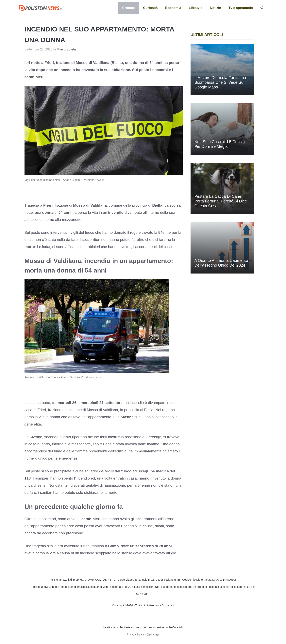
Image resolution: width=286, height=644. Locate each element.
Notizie (215, 8)
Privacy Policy (135, 635)
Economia (173, 8)
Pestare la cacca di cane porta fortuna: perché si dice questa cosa (221, 201)
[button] (262, 8)
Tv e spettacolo (241, 8)
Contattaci (168, 605)
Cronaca (129, 8)
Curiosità (150, 8)
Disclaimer (153, 635)
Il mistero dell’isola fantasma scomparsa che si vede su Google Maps (220, 82)
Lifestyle (196, 8)
